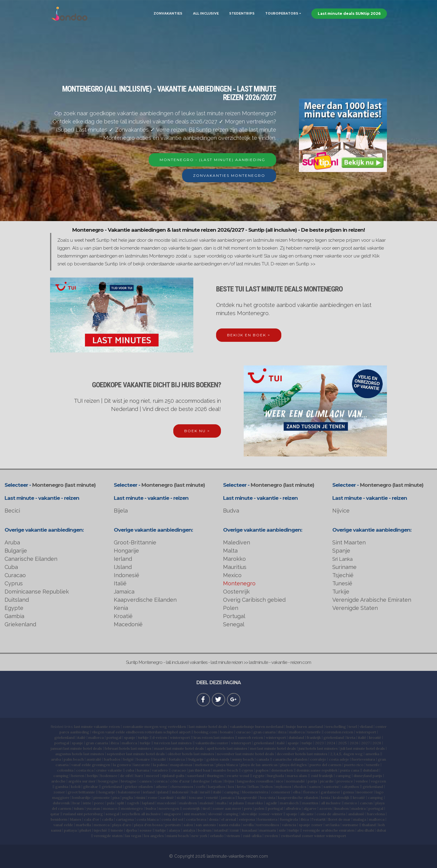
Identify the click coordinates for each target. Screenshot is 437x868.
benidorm (59, 819)
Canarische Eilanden (31, 559)
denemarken (282, 770)
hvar (76, 803)
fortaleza (177, 759)
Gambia (14, 616)
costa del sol (172, 819)
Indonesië (127, 575)
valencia (289, 825)
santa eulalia (230, 825)
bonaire (227, 732)
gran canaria (264, 732)
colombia (65, 770)
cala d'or (92, 819)
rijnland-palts (173, 776)
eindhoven (135, 732)
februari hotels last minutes (128, 748)
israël (205, 792)
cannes (146, 781)
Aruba (12, 542)
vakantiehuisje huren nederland (257, 727)
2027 (365, 743)
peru (248, 808)
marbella (83, 825)
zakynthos (350, 787)
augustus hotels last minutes (80, 754)
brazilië (160, 759)
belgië (129, 759)
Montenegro (239, 583)
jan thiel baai (200, 770)
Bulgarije (16, 551)
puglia (128, 797)
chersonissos (182, 787)
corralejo (318, 759)
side (282, 830)
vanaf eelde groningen (91, 765)
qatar (55, 814)
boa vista (268, 797)
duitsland (296, 737)
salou (188, 825)
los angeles (154, 836)
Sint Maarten (349, 542)
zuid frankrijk (322, 776)
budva (151, 808)
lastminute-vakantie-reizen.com (237, 856)
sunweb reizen (251, 737)
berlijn (92, 776)
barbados (112, 759)
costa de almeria (331, 814)
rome (153, 797)
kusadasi (249, 830)
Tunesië (342, 583)
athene (162, 787)
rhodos (300, 787)
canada (263, 759)
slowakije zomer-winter (262, 814)
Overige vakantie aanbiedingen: (44, 530)
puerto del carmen (325, 765)
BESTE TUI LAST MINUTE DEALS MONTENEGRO (279, 289)
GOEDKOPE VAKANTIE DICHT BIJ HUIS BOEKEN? (156, 385)
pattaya (70, 830)
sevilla (248, 825)
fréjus (229, 781)
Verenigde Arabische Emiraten (372, 600)
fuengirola (289, 819)
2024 (331, 743)
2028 (377, 743)
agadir (271, 803)
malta (222, 803)
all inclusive (331, 803)
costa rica (85, 770)
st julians (237, 803)
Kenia (121, 608)
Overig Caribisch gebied (254, 600)
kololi (76, 787)
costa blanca (148, 819)
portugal (114, 737)
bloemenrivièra (255, 792)
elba (297, 792)
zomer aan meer (227, 808)
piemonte (102, 797)
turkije (143, 737)
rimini (141, 797)
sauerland (196, 776)
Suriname (344, 567)
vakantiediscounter (212, 743)
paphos (262, 770)
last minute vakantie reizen (97, 727)
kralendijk (341, 797)
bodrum (205, 830)
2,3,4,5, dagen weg (346, 754)
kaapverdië (248, 797)
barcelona (376, 814)
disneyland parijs (368, 776)
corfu (201, 787)
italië (81, 737)
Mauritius (235, 567)
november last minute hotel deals (246, 754)
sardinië (167, 797)
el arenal (229, 819)
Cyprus (14, 583)
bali (195, 792)
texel (353, 727)
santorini (331, 787)
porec (99, 803)
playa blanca (227, 765)
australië (94, 759)
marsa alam (297, 776)
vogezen (378, 781)
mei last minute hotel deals (273, 748)
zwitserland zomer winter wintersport (313, 836)
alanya (174, 830)
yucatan (93, 808)
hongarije (107, 792)
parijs (312, 781)
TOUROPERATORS (282, 13)
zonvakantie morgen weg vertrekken (154, 727)
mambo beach (225, 770)
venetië (212, 797)
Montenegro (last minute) (64, 485)
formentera (268, 819)
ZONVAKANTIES (168, 13)
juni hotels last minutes (318, 748)
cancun (366, 803)
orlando (217, 836)
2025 (342, 743)
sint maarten (195, 814)
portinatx (173, 825)
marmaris (268, 830)
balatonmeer (129, 792)
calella (108, 819)
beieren (78, 776)
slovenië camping (223, 814)
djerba (131, 830)
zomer (59, 792)
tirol (206, 808)
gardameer (330, 792)
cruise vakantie (109, 770)
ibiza (282, 732)
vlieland (366, 727)
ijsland (163, 792)
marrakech (289, 803)
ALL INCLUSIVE (206, 13)
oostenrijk (191, 808)
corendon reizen (339, 732)
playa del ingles (294, 765)
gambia (62, 787)
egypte (259, 776)
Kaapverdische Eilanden (145, 600)
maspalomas (181, 765)
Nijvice (341, 511)
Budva (231, 511)
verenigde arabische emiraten (329, 830)
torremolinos (268, 825)
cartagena (125, 819)
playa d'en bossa (148, 825)
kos (231, 787)
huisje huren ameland (305, 727)
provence (345, 781)
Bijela (121, 511)
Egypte (14, 608)
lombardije (81, 797)
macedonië (167, 803)
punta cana (350, 770)
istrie (87, 803)
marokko (255, 803)
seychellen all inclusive (141, 814)
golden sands (218, 759)
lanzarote (142, 765)
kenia (326, 797)
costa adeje (339, 759)
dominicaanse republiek (317, 770)
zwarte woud (238, 776)
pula (111, 803)
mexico (351, 803)
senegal (112, 814)
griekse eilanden (139, 787)
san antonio (206, 825)
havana (143, 770)
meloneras (204, 765)
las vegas (133, 836)
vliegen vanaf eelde (108, 732)
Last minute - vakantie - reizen (42, 498)
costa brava (196, 819)
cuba (130, 770)
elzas (217, 781)
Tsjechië (343, 575)
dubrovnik (61, 803)
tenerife (314, 732)
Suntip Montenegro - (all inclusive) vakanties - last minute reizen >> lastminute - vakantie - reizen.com (218, 662)
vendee (362, 781)
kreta (351, 737)
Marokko (234, 559)
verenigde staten (108, 836)
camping (61, 776)
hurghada (276, 776)
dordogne (201, 781)
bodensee (109, 776)
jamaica (228, 797)
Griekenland (20, 624)
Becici (12, 511)
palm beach (74, 759)
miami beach (178, 836)
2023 (319, 743)
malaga (360, 819)
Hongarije (126, 551)
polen (259, 808)
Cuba (11, 567)
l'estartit (319, 819)
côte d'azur (180, 781)
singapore (172, 814)
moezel (152, 776)
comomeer (281, 792)
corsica (161, 781)
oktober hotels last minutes (191, 754)
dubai (381, 830)
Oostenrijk (236, 592)
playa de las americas (259, 765)
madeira (359, 808)
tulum (79, 808)
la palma (160, 765)
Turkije (341, 592)
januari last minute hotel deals (76, 748)
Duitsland (17, 600)
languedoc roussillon (255, 781)
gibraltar (91, 787)
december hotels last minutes (302, 754)
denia (214, 819)
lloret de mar (339, 819)
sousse (146, 830)
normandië (296, 781)
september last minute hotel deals (136, 754)
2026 (354, 743)
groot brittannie (81, 792)
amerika (372, 754)
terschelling (336, 727)
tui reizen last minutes (173, 743)
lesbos (267, 787)
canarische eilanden (290, 759)
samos (315, 787)
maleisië (207, 803)
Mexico (232, 575)
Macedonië (128, 624)
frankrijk (314, 737)
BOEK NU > (197, 431)
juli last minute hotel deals (363, 748)
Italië (120, 583)
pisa (116, 797)
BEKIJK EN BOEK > (249, 335)
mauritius (310, 803)
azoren (325, 808)
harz (139, 776)
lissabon (342, 808)
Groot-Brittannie (135, 542)
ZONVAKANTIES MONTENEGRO (229, 175)
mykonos (283, 787)
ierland (149, 792)
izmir (235, 830)
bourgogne (108, 781)
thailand (369, 825)
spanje (130, 737)
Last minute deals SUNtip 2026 (349, 13)
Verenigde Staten (355, 608)
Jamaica (124, 592)
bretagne (129, 781)
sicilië (181, 797)
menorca (102, 825)
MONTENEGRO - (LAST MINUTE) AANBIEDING (212, 160)
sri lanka (332, 825)
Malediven (237, 542)
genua (348, 792)
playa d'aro (122, 825)
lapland (148, 803)
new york (199, 836)
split (121, 803)
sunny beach (243, 759)
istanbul (221, 830)
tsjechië (100, 830)
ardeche (58, 781)
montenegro (132, 808)
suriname (350, 825)
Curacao (15, 575)
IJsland (123, 567)
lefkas (254, 787)
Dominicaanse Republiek (37, 592)
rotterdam (154, 732)
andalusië (356, 814)
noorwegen (169, 808)
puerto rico (354, 765)
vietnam (233, 836)
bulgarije (196, 759)
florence (311, 792)
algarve (310, 808)
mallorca (297, 732)
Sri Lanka (342, 559)
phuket (85, 830)
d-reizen (160, 737)
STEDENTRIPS (242, 13)
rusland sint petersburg (83, 814)
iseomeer (365, 792)
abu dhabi (366, 830)
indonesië (180, 792)
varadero (160, 770)
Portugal (234, 616)
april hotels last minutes (227, 748)
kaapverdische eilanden (298, 797)
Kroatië (123, 616)
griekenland (64, 737)
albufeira (293, 808)
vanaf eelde (63, 825)
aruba (56, 759)
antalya (189, 830)
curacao (243, 732)
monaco (110, 808)
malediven (188, 803)
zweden (271, 836)
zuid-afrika (252, 836)
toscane (196, 797)
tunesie (117, 830)
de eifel (126, 776)
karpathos (217, 787)
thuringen (215, 776)
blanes (76, 819)
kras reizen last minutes (214, 737)
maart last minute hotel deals (179, 748)
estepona (247, 819)
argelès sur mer (82, 781)
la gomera (122, 765)
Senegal (234, 624)
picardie (327, 781)
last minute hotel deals (208, 727)
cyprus (247, 770)
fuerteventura (363, 759)
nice (280, 781)
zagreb (133, 803)
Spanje (341, 551)
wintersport (366, 732)
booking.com (206, 732)
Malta (230, 551)
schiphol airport (177, 732)
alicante (307, 814)
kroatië (375, 737)
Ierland (123, 559)
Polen (231, 608)
